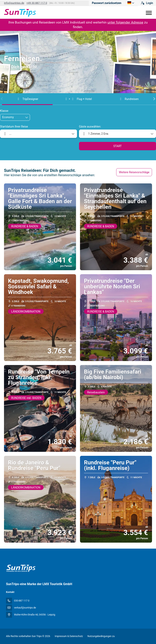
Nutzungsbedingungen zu (101, 636)
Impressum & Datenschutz (69, 636)
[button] (2, 99)
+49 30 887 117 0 (37, 3)
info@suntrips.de (14, 3)
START (118, 146)
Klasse (4, 111)
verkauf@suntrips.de (25, 608)
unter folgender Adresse (125, 22)
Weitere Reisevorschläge (134, 172)
